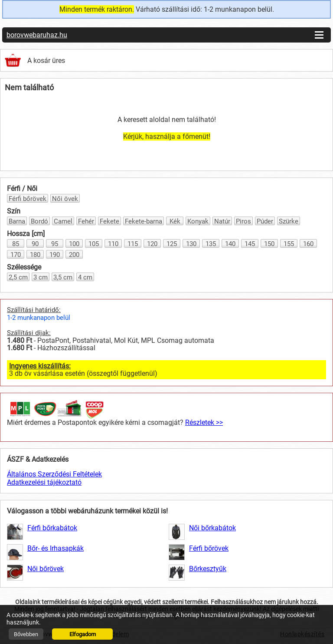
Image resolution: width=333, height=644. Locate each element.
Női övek (65, 199)
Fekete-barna (144, 221)
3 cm (41, 277)
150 (269, 244)
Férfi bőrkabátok (52, 528)
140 (230, 244)
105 (94, 244)
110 (113, 244)
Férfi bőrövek (28, 199)
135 (211, 244)
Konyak (198, 221)
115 (133, 244)
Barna (17, 221)
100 (74, 244)
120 (152, 244)
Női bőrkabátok (212, 528)
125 (172, 244)
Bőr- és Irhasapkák (55, 548)
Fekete (109, 221)
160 (308, 244)
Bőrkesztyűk (208, 569)
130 (191, 244)
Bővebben (26, 634)
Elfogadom (83, 634)
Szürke (289, 221)
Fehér (86, 221)
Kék (175, 221)
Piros (243, 221)
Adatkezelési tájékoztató (44, 482)
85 (16, 244)
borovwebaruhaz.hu (37, 35)
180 (35, 255)
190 (55, 255)
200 (74, 255)
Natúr (222, 221)
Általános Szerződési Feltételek (54, 474)
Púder (265, 221)
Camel (63, 221)
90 (35, 244)
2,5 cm (18, 277)
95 (55, 244)
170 (16, 255)
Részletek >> (204, 422)
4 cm (85, 277)
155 (289, 244)
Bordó (39, 221)
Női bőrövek (46, 569)
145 (250, 244)
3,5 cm (63, 277)
